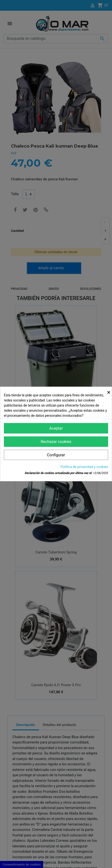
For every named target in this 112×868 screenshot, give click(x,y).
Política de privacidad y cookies (84, 467)
